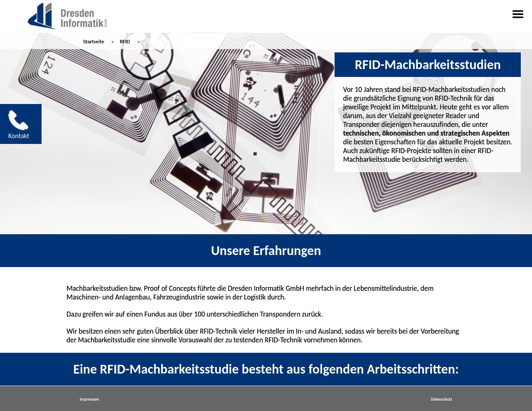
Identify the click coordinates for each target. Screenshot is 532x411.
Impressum (89, 399)
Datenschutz (442, 399)
